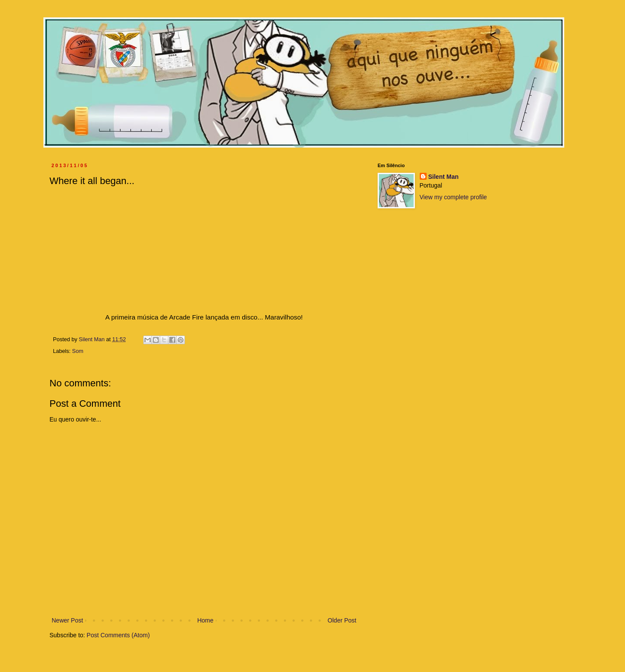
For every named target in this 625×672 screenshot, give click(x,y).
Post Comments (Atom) (118, 635)
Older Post (342, 620)
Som (78, 351)
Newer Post (67, 620)
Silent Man (444, 177)
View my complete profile (453, 197)
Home (205, 620)
